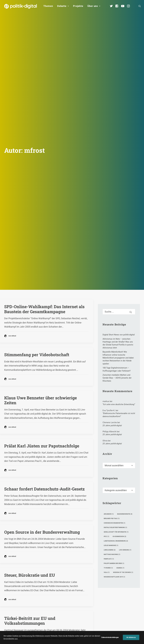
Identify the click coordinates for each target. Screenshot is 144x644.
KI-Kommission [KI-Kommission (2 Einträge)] (119, 393)
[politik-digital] (21, 6)
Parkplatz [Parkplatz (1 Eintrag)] (109, 415)
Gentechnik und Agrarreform (33, 522)
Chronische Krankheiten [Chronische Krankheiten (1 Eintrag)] (114, 379)
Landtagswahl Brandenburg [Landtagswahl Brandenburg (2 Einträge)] (116, 397)
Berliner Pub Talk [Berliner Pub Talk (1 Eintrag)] (112, 375)
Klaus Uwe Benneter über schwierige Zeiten (41, 256)
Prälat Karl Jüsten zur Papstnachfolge (42, 302)
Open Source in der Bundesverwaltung (42, 388)
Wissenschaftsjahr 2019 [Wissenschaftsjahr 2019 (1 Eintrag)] (114, 433)
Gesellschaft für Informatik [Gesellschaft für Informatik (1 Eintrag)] (116, 388)
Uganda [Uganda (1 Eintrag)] (120, 424)
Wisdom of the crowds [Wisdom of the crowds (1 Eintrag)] (123, 429)
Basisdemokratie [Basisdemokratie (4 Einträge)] (125, 370)
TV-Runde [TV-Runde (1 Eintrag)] (108, 424)
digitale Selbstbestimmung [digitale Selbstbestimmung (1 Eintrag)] (115, 384)
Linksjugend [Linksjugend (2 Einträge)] (110, 406)
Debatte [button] (63, 6)
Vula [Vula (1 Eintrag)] (107, 429)
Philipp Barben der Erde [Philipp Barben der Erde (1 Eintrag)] (114, 420)
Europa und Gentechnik (27, 566)
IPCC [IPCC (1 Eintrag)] (106, 393)
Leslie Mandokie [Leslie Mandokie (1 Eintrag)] (111, 402)
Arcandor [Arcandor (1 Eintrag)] (109, 370)
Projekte (78, 6)
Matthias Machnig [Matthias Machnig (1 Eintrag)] (112, 411)
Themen (48, 6)
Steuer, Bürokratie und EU (30, 431)
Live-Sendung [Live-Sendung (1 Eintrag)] (125, 406)
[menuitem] (48, 6)
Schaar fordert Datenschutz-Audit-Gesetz (44, 345)
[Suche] (119, 168)
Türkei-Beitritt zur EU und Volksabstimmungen (30, 477)
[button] (140, 6)
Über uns (94, 6)
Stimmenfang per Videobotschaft (37, 211)
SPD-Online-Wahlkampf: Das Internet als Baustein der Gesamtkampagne (44, 165)
